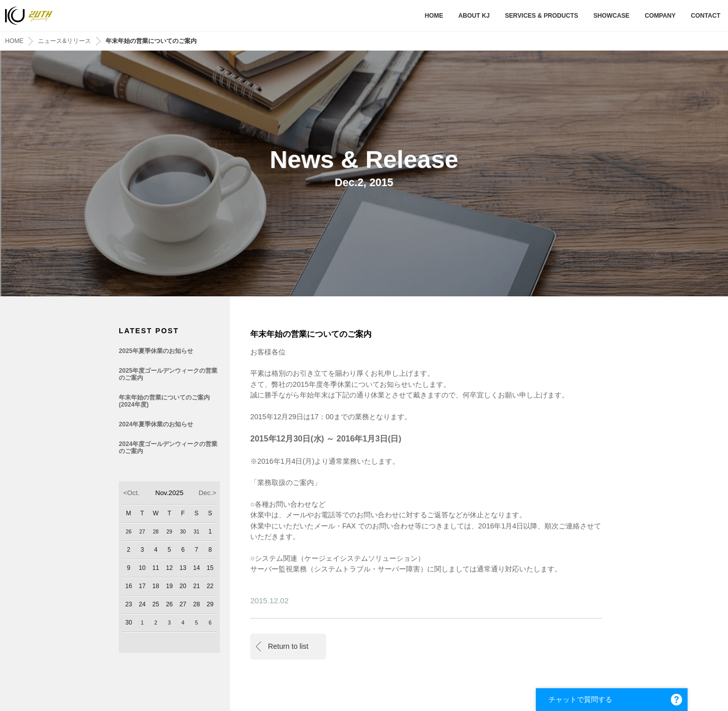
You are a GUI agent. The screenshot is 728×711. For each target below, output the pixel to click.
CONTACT (706, 16)
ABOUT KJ (474, 16)
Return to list (288, 646)
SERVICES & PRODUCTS (542, 16)
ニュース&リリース (64, 41)
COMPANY (660, 16)
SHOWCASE (612, 16)
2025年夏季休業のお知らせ (156, 351)
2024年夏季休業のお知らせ (156, 424)
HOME (434, 16)
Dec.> (208, 493)
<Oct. (131, 493)
